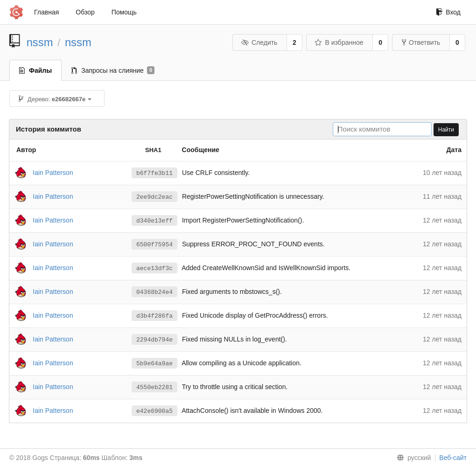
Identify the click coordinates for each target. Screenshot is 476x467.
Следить (259, 42)
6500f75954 (154, 244)
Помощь (124, 12)
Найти (446, 130)
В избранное (339, 42)
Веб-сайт (453, 458)
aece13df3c (154, 268)
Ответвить (421, 42)
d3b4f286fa (154, 316)
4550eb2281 (154, 387)
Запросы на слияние (113, 70)
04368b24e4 (154, 292)
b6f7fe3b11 (154, 173)
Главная (46, 12)
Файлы (35, 70)
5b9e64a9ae (154, 363)
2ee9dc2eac (154, 197)
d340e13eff (154, 221)
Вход (448, 12)
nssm (40, 42)
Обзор (85, 12)
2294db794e (154, 340)
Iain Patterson (53, 172)
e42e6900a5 (154, 411)
